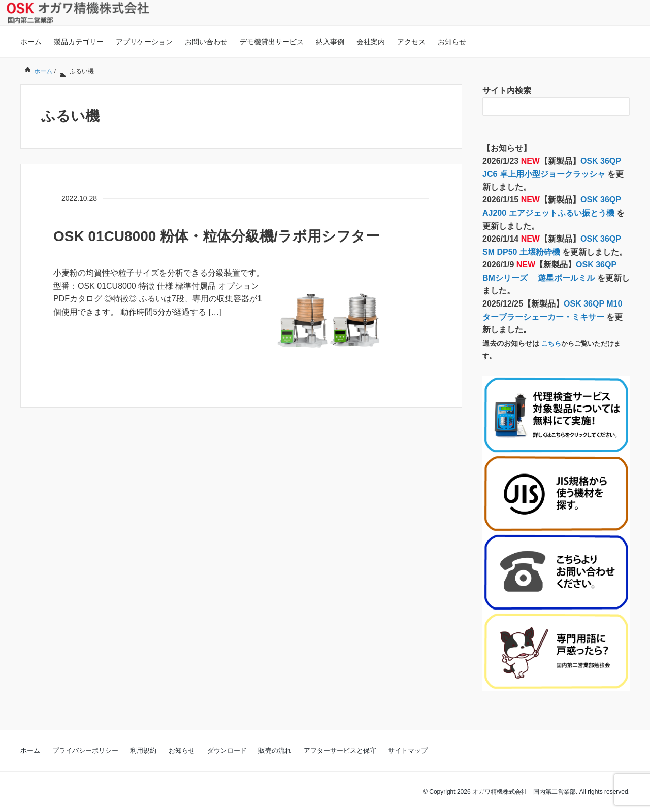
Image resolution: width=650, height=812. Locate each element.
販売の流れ (275, 750)
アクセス (411, 42)
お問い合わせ (206, 42)
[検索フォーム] (546, 107)
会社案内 (371, 42)
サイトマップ (408, 750)
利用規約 (143, 750)
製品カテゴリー (79, 42)
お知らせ (452, 42)
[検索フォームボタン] (621, 107)
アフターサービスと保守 (340, 750)
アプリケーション (144, 42)
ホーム (31, 42)
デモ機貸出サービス (272, 42)
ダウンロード (227, 750)
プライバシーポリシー (85, 750)
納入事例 (330, 42)
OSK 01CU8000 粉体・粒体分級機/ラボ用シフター (217, 236)
